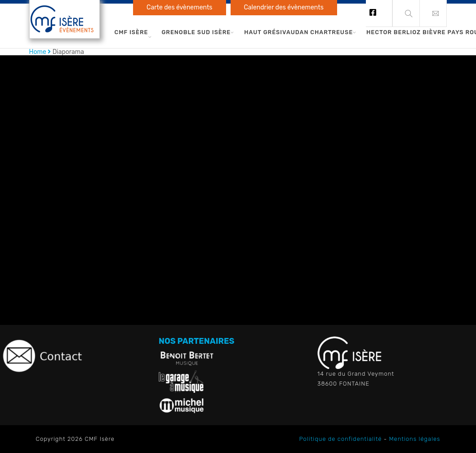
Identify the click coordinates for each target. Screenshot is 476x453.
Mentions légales (414, 439)
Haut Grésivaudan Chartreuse (298, 32)
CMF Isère (131, 32)
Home (38, 52)
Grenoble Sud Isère (196, 32)
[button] (433, 13)
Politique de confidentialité (341, 439)
